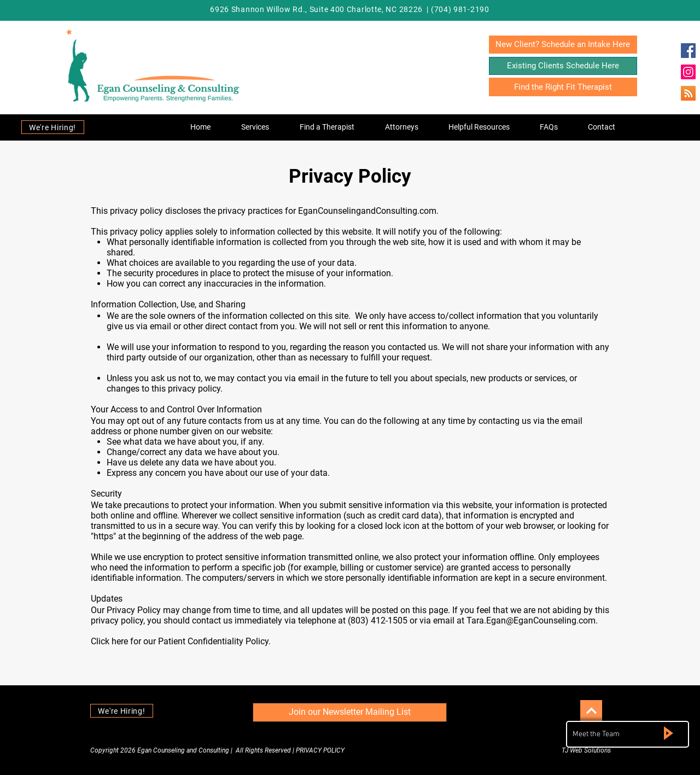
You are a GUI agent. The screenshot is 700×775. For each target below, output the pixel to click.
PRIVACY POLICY (320, 750)
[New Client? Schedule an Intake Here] (563, 45)
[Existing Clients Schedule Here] (563, 66)
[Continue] (591, 711)
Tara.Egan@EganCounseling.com (531, 620)
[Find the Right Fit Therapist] (563, 87)
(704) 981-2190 (460, 9)
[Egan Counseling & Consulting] (688, 51)
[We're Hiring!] (53, 127)
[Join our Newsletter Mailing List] (350, 712)
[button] (255, 127)
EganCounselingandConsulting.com (367, 211)
